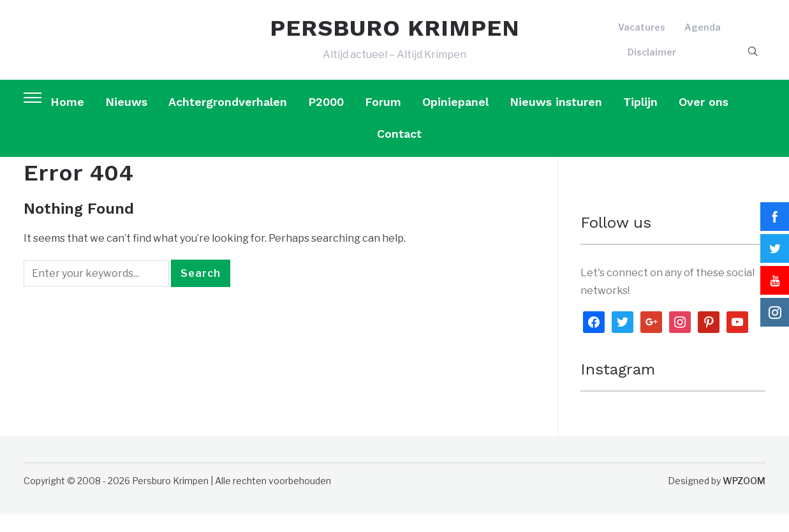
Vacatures (642, 36)
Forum (383, 120)
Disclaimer (652, 61)
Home (67, 120)
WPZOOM (744, 499)
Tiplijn (640, 120)
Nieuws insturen (556, 120)
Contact (399, 152)
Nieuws (126, 120)
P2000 (326, 120)
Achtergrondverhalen (228, 120)
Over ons (704, 120)
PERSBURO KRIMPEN (395, 37)
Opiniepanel (455, 120)
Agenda (703, 36)
